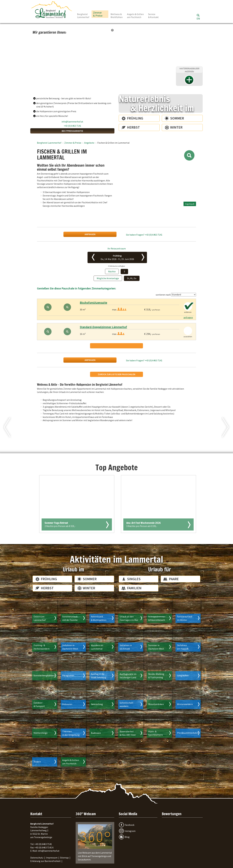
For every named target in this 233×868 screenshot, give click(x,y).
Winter (176, 127)
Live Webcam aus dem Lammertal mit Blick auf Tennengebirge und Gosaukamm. (95, 843)
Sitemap (64, 858)
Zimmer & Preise (98, 14)
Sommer (177, 118)
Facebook (130, 825)
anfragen (90, 234)
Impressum (52, 858)
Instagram (130, 831)
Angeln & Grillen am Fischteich (135, 16)
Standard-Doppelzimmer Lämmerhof (103, 327)
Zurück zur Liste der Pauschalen (116, 374)
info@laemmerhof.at (72, 122)
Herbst (133, 127)
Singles (134, 579)
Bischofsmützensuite (93, 302)
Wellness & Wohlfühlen (117, 16)
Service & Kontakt (153, 16)
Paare (174, 579)
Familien (134, 588)
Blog (127, 837)
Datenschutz (37, 858)
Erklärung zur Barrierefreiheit (45, 861)
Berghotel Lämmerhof (83, 16)
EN (198, 19)
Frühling (135, 118)
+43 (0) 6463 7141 (72, 126)
